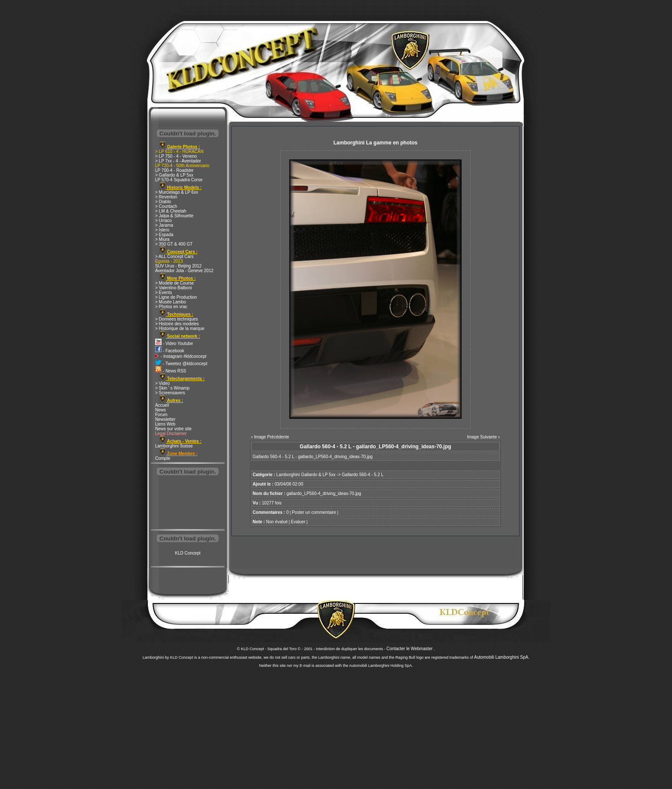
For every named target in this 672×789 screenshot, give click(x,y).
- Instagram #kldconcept (181, 356)
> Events (163, 292)
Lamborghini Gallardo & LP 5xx (306, 475)
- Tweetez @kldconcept (181, 364)
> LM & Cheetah (171, 211)
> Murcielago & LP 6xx (177, 192)
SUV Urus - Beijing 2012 (178, 266)
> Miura (162, 239)
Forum (161, 415)
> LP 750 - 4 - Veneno (176, 156)
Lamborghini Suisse (174, 446)
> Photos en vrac (171, 307)
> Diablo (163, 202)
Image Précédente (272, 437)
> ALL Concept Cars (174, 256)
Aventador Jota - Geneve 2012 (184, 271)
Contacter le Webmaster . (411, 649)
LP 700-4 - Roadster (174, 170)
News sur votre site (173, 429)
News (160, 410)
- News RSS (171, 371)
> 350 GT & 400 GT (174, 244)
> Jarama (164, 225)
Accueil (162, 405)
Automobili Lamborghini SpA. (502, 657)
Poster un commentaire (314, 512)
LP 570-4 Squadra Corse (179, 180)
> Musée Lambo (171, 302)
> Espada (164, 235)
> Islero (162, 230)
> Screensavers (170, 393)
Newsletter (165, 419)
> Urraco (163, 220)
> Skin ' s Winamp (172, 388)
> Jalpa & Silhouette (174, 216)
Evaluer (298, 522)
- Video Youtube (174, 343)
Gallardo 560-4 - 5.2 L (363, 475)
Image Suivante (482, 437)
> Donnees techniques (177, 319)
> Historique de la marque (180, 328)
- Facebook (170, 351)
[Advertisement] (188, 503)
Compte (163, 458)
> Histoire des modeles (177, 324)
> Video (162, 383)
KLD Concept (187, 553)
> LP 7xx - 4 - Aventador (178, 161)
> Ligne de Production (176, 297)
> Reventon (166, 197)
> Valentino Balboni (174, 288)
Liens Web (165, 424)
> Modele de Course (174, 283)
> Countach (166, 206)
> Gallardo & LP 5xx (174, 175)
